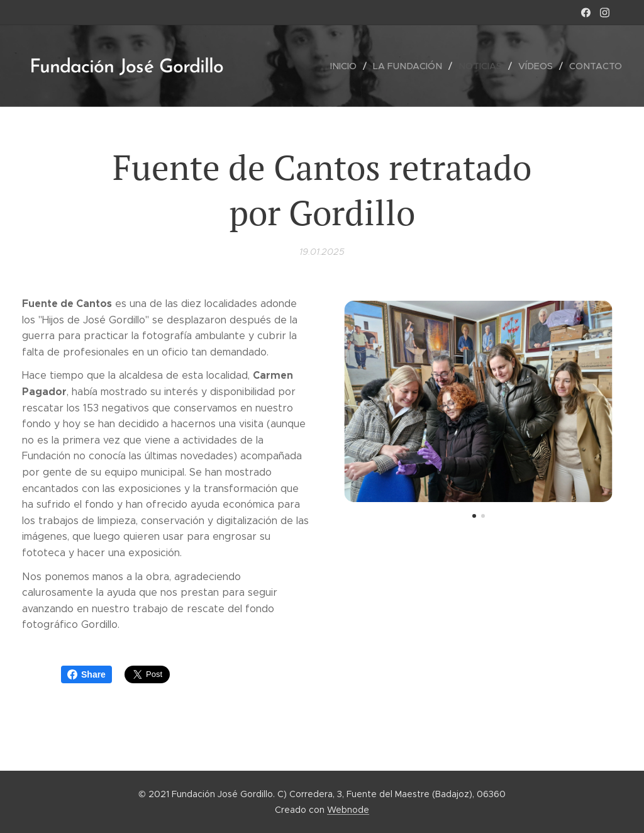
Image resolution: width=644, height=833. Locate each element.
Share (86, 674)
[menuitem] (352, 66)
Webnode (348, 810)
